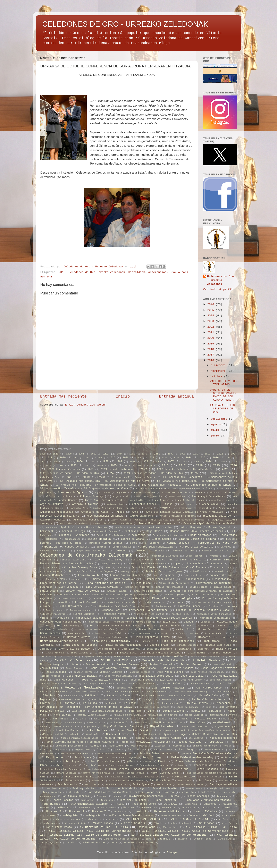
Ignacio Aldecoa (187, 645)
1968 (184, 462)
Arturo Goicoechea (142, 516)
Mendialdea (198, 723)
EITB (62, 579)
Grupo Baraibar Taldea (109, 633)
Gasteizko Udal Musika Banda (61, 622)
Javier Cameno (128, 664)
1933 (176, 458)
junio (216, 436)
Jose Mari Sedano (192, 680)
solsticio (188, 792)
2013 (127, 466)
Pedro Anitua (107, 758)
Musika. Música (144, 738)
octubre (217, 377)
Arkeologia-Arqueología (57, 512)
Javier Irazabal (161, 665)
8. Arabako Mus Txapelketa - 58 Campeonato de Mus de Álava (174, 489)
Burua (134, 543)
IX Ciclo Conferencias (73, 661)
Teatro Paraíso (63, 800)
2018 (212, 349)
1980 (61, 466)
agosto (216, 424)
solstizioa (208, 792)
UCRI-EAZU (171, 804)
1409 (43, 454)
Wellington (207, 823)
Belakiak (120, 535)
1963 (132, 462)
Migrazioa (90, 727)
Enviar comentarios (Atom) (86, 405)
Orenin (44, 750)
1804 (81, 454)
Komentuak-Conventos (72, 700)
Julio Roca (48, 696)
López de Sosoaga (188, 707)
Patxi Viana (83, 758)
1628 (69, 454)
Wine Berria (229, 823)
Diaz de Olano (223, 568)
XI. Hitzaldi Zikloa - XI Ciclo (211, 827)
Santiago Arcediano (223, 785)
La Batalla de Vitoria (209, 700)
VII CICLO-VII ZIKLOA (143, 819)
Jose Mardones (64, 680)
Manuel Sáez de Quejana (163, 715)
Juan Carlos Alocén (209, 688)
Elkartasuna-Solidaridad (213, 583)
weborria (187, 823)
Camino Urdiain (178, 543)
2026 (212, 304)
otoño (117, 750)
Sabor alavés (75, 781)
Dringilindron (199, 571)
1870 (144, 454)
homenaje (148, 641)
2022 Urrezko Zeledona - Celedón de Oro (186, 469)
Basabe (119, 527)
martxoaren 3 (119, 723)
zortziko (71, 843)
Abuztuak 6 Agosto (72, 493)
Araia (148, 508)
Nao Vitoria (196, 738)
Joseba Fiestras (200, 684)
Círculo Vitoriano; (109, 560)
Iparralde (71, 657)
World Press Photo (59, 827)
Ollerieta (179, 746)
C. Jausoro (152, 543)
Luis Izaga (78, 711)
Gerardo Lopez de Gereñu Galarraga (114, 626)
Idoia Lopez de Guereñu (80, 645)
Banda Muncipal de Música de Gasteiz (210, 524)
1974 (209, 462)
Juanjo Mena (224, 692)
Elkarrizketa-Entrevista (174, 583)
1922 (76, 458)
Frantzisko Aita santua (149, 614)
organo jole (82, 750)
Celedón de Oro (183, 551)
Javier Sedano (191, 664)
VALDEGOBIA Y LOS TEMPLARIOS (223, 383)
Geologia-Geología (69, 626)
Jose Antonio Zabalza (82, 676)
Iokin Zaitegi (49, 657)
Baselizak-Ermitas (160, 527)
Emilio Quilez (223, 587)
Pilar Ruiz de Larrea (103, 761)
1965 (145, 462)
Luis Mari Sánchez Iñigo (107, 711)
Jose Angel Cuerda (170, 672)
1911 (195, 454)
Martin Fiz (96, 723)
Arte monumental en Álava (105, 516)
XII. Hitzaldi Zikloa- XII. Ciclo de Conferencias (90, 831)
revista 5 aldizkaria (125, 777)
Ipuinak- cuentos (96, 657)
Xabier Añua (147, 827)
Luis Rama (135, 711)
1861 (132, 454)
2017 (212, 355)
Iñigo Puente (222, 653)
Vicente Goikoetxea (68, 819)
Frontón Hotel (181, 614)
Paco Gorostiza (215, 750)
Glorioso (127, 629)
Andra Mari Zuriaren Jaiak (104, 500)
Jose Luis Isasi (192, 676)
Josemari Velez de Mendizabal (75, 688)
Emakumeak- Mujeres (137, 587)
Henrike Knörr (214, 633)
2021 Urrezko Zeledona (117, 469)
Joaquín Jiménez (140, 672)
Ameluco (141, 496)
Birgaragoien (73, 539)
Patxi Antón (55, 757)
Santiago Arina (56, 788)
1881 (157, 454)
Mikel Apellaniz (67, 731)
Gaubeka (205, 622)
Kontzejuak (128, 700)
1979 (48, 466)
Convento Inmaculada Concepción (146, 564)
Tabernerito (224, 796)
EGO (155, 575)
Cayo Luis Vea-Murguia (92, 551)
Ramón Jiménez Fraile (130, 773)
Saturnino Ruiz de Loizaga (125, 788)
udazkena (210, 804)
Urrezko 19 (77, 812)
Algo (116, 496)
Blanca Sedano (161, 539)
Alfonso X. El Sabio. (223, 493)
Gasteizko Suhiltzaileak (216, 618)
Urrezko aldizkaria (169, 812)
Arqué (120, 512)
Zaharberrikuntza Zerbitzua (121, 839)
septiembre (220, 419)
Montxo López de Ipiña (154, 734)
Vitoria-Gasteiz (133, 823)
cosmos (233, 564)
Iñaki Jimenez (55, 653)
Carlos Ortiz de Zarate (197, 547)
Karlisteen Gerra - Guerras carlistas (167, 696)
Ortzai (101, 750)
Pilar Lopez (71, 761)
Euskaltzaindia (154, 602)
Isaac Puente (147, 657)
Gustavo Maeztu (188, 633)
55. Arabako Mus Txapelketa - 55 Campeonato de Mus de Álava (105, 481)
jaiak (75, 665)
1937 (229, 458)
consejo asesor (110, 564)
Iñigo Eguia (196, 653)
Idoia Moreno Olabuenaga (124, 645)
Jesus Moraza (147, 668)
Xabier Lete (171, 827)
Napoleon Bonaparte (223, 738)
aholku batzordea (144, 493)
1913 (207, 454)
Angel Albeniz (139, 500)
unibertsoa (64, 808)
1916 (220, 454)
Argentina (225, 508)
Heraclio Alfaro (79, 637)
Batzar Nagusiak (220, 527)
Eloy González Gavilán (102, 587)
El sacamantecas (193, 579)
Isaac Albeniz (123, 657)
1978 (234, 462)
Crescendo (51, 568)
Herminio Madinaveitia (113, 637)
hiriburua (184, 637)
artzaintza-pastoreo (217, 516)
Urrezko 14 (188, 808)
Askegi (139, 520)
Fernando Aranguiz (82, 610)
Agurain (122, 493)
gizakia (63, 629)
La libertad (67, 703)
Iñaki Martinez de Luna (164, 653)
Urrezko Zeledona (205, 812)
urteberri (231, 812)
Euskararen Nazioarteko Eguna (212, 602)
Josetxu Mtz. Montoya (131, 688)
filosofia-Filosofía (53, 614)
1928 (126, 458)
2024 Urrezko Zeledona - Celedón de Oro (153, 473)
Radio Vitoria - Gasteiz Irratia (133, 769)
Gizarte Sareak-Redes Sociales (94, 629)
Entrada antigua (176, 397)
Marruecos (52, 723)
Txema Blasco (50, 804)
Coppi (177, 564)
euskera (45, 606)
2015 (152, 466)
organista (61, 750)
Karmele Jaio (209, 696)
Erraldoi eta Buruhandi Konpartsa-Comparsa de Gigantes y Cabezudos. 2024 (109, 595)
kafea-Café (71, 696)
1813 (94, 454)
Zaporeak (164, 839)
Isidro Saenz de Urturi (206, 657)
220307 (101, 477)
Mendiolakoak (222, 723)
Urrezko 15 (208, 808)
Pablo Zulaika (163, 750)
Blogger (173, 853)
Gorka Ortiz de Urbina (214, 629)
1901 (183, 454)
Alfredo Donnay (91, 496)
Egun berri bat (193, 575)
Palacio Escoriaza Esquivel (115, 754)
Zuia (115, 843)
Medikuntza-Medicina (168, 723)
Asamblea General (52, 520)
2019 (212, 344)
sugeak (117, 796)
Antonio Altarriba (85, 504)
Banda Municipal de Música (63, 527)
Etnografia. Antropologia (172, 598)
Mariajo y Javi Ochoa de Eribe (113, 719)
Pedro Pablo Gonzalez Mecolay (192, 758)
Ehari (49, 579)
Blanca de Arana (132, 539)
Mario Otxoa (181, 719)
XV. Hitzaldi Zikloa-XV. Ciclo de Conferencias (169, 835)
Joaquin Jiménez (111, 672)
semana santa (194, 788)
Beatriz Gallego (74, 531)
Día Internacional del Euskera (185, 568)
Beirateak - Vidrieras (73, 535)
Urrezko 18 (54, 812)
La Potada (111, 703)
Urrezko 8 (120, 812)
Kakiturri (92, 696)
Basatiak (135, 527)
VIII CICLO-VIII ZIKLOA (190, 819)
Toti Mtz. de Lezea (133, 800)
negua (125, 742)
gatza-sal (169, 622)
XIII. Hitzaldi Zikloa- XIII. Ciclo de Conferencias (185, 831)
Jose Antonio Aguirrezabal (208, 672)
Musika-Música (116, 738)
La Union (131, 703)
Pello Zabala (229, 758)
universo (85, 808)
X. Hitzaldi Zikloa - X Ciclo (104, 827)
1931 (151, 458)
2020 (212, 338)
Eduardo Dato (223, 571)
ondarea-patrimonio (205, 746)
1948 (67, 462)
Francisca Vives (114, 614)
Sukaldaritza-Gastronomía (146, 796)
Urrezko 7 (99, 812)
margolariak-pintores (224, 715)
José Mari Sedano (220, 680)
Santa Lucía (164, 785)
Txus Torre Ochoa (144, 804)
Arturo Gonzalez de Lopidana (178, 516)
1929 (139, 458)
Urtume (50, 816)
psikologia (95, 769)
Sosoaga (101, 796)
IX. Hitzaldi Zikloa (116, 661)
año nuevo (188, 504)
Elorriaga (46, 587)
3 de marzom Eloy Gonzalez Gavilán (134, 477)
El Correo (95, 579)
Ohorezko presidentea (69, 746)
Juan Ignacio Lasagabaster (122, 692)
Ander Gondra (68, 500)
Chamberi (216, 556)
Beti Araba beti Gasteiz (168, 535)
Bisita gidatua (99, 539)
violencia (225, 819)
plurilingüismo (92, 765)
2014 (140, 466)
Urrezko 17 (229, 808)
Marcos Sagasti (194, 715)
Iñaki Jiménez (80, 653)
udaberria (191, 804)
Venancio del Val (202, 816)
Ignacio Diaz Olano (218, 645)
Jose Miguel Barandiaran (98, 684)
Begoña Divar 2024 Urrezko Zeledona (197, 531)
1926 (112, 458)
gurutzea (166, 633)
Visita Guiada (103, 823)
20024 (100, 466)
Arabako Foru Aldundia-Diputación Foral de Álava (104, 508)
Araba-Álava (210, 504)
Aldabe (199, 493)
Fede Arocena (54, 610)
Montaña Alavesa (118, 734)
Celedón (121, 551)
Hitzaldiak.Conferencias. (148, 272)
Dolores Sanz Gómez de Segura (91, 571)
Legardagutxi (170, 703)
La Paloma (90, 703)
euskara (178, 602)
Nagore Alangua (171, 738)
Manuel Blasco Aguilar (93, 715)
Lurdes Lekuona (173, 711)
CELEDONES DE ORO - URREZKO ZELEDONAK (125, 24)
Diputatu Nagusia (51, 571)
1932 (164, 458)
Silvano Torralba (51, 792)
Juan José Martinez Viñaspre (192, 692)
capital (101, 547)
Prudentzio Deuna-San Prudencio (61, 769)
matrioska (141, 723)
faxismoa (232, 606)
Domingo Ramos (130, 571)
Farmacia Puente (189, 606)
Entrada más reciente (63, 397)
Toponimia (107, 800)
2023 (212, 321)
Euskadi (63, 602)
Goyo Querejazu (78, 633)
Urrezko (129, 808)
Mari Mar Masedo (57, 719)
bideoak (52, 539)
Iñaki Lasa (128, 653)
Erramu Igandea (175, 595)
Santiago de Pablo (85, 788)
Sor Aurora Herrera (75, 796)
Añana (169, 504)
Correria (217, 564)
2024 (212, 316)
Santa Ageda (141, 785)
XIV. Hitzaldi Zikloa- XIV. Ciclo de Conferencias (80, 835)
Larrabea (150, 703)
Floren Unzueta (84, 614)
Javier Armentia (97, 665)
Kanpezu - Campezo (120, 696)
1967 (171, 462)
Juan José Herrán (157, 692)
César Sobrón (194, 556)
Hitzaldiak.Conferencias (59, 641)
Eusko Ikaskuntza (71, 606)
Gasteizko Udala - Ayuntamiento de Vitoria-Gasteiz (122, 622)
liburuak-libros (197, 703)
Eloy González (69, 587)
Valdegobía (70, 816)
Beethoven (131, 531)
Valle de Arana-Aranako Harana (131, 816)
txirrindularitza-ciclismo (89, 804)
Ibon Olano (212, 641)
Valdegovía (93, 816)
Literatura (223, 703)
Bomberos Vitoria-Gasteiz (106, 543)
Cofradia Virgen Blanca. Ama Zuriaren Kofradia (166, 560)
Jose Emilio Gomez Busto (156, 676)
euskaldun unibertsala (121, 602)
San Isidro (185, 781)
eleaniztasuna (221, 579)
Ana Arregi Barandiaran (209, 496)
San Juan (205, 781)
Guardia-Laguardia (142, 633)
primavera (181, 765)
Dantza (121, 568)
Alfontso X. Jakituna (59, 496)
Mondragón (92, 734)
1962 (119, 462)
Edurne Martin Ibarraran (128, 575)
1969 (196, 462)
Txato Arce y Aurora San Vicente (207, 800)
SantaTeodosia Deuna (191, 785)
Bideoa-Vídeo (228, 535)
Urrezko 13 (168, 808)
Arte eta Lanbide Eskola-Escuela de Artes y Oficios (184, 512)
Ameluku (157, 496)
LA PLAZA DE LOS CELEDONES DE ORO (223, 408)
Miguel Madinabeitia (195, 727)
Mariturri (230, 719)
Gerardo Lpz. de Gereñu (163, 626)
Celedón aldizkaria (150, 551)
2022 (212, 327)
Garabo (115, 618)
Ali (127, 496)
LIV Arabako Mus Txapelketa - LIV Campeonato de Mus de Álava (86, 707)
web (173, 823)
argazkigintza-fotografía (195, 508)
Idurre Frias (159, 645)
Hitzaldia (225, 637)
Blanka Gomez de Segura (197, 539)
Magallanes (215, 711)
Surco (175, 796)
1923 (88, 458)
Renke (56, 777)
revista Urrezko (184, 777)
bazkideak (47, 531)
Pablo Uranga (137, 750)
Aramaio (165, 508)
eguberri (170, 575)
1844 (120, 454)
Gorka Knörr (184, 629)
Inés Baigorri (131, 649)
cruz (107, 568)
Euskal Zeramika (87, 602)
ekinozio (77, 579)
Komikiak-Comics (102, 700)
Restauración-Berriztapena (85, 777)
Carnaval (226, 547)
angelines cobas (221, 500)
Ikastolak (46, 649)
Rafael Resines (207, 769)
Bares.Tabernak (97, 527)
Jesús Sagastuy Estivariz (219, 668)
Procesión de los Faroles (212, 765)
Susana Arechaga (198, 796)
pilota (131, 761)
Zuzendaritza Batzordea (138, 843)
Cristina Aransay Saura (81, 568)
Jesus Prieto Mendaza (178, 668)
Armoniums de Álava (95, 512)
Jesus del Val (222, 665)
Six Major (75, 792)
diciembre (219, 365)
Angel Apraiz (163, 500)
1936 (216, 458)
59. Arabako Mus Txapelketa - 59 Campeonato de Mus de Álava (84, 489)
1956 (80, 462)
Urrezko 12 (148, 808)
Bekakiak (102, 535)
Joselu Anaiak (227, 684)
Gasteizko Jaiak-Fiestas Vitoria (169, 618)
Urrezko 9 (140, 812)
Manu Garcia (62, 715)
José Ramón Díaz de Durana (138, 684)
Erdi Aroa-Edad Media (148, 591)
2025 (212, 310)
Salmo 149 (98, 781)
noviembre (219, 371)
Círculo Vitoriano (73, 560)
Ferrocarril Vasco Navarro (148, 610)
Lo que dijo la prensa (155, 707)
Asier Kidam (119, 520)
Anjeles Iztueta (52, 504)
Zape (148, 839)
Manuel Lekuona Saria (127, 715)
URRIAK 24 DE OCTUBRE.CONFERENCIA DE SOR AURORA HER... (223, 395)
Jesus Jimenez (74, 668)
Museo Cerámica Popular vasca (80, 738)
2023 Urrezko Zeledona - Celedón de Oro (69, 473)
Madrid (196, 711)
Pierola (51, 761)
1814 (106, 454)
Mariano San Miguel (153, 719)
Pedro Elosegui (153, 758)
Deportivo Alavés (144, 568)
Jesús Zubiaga (56, 672)
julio (216, 430)
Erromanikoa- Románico (73, 599)
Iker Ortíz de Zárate (74, 649)
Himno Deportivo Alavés (153, 637)
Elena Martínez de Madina (105, 583)
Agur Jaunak (103, 493)
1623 (55, 454)
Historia (204, 637)
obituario (217, 742)
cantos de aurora (77, 547)
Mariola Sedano (205, 719)
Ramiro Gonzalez (66, 773)
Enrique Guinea (117, 591)
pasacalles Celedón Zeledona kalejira (210, 754)
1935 (202, 458)
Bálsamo (84, 524)
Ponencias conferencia (154, 765)
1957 (93, 462)
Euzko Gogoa (163, 606)
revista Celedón (155, 777)
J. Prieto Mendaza (206, 661)
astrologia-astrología (190, 520)
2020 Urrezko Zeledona (64, 469)
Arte (135, 512)
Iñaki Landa (104, 653)
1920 (63, 458)
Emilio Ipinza (199, 587)
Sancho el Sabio (116, 785)
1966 (158, 462)
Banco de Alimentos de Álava (114, 524)
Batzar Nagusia (190, 527)
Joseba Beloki (172, 684)
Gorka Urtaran (50, 633)
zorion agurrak (49, 843)
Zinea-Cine (225, 839)
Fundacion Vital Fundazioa (214, 614)
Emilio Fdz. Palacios (170, 587)
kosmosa (166, 700)
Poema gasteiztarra (121, 765)
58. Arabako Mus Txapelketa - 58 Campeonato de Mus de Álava (186, 485)
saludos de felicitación (127, 781)
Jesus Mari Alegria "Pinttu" (110, 668)
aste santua (159, 520)
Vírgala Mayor (49, 823)
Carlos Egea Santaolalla (156, 547)
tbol (43, 800)
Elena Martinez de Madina (58, 583)
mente (43, 727)
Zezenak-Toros (202, 839)
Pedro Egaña (129, 758)
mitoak (74, 734)
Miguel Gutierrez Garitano (123, 727)
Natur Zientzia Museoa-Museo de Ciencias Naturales (80, 742)
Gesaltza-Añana (198, 626)
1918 (49, 458)
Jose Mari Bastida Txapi (101, 680)
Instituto (185, 649)
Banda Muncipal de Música (157, 524)
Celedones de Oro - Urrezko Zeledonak (220, 280)
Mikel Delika (97, 730)
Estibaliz (116, 599)
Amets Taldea (177, 496)
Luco (209, 707)
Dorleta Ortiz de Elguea (164, 571)
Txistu (120, 804)
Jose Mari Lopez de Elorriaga (152, 680)
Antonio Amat (116, 504)
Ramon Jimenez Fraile (97, 773)
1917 (234, 454)
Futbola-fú (62, 618)
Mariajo (81, 719)
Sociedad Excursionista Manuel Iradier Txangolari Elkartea (131, 792)
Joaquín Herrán (83, 672)
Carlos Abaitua (122, 547)
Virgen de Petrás (75, 823)
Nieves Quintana (190, 742)
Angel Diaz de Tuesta (191, 500)
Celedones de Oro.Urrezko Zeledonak (97, 272)
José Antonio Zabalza (118, 676)
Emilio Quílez (49, 591)
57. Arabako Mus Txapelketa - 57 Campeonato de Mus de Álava (95, 485)
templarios (87, 800)
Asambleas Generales (88, 520)
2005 (114, 466)
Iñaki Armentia (226, 649)
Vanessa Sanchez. (172, 816)
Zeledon (182, 839)
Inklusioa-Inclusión (159, 649)
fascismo (214, 606)
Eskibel (99, 599)
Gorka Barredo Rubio (154, 629)
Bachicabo (66, 524)
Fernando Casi (111, 610)
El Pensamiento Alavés (158, 579)
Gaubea (188, 622)
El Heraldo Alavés (123, 579)
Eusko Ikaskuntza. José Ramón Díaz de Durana (120, 606)
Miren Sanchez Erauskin (135, 731)
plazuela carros (66, 765)
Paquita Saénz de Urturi (157, 754)
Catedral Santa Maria (54, 551)
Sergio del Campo (220, 788)
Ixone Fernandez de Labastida (163, 661)
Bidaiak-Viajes (201, 535)
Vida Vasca (94, 819)
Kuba (182, 700)
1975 (222, 462)
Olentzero (116, 746)
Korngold (149, 700)
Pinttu (163, 761)
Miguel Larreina (162, 727)
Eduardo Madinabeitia (55, 575)
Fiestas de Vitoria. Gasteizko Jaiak (203, 610)
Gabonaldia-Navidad (89, 618)
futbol (44, 618)
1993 (73, 466)
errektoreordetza (203, 595)
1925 (100, 458)
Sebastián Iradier (165, 788)
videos (113, 819)
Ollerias (160, 746)
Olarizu (96, 746)
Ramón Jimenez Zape (164, 773)
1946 (55, 462)
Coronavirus (195, 564)
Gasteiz (132, 618)
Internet (203, 649)
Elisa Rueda (142, 583)
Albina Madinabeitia (175, 493)
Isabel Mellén (173, 657)
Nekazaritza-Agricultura (153, 742)
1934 (189, 458)
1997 (87, 466)
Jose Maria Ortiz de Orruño (58, 684)
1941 (43, 462)
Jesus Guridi (49, 668)
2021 (212, 332)
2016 (62, 272)
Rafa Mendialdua (177, 769)
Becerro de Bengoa (105, 531)
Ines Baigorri (106, 649)
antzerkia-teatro (144, 504)
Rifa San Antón (212, 777)
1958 (105, 462)
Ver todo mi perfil (218, 289)
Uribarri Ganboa (107, 808)
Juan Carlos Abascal (168, 688)
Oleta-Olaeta (139, 746)
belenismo (138, 535)
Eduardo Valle (89, 575)
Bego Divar (154, 531)
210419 (87, 477)
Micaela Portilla (65, 727)
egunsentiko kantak (223, 575)
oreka (228, 746)
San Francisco (160, 781)
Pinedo (147, 761)
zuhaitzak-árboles (94, 843)
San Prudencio (67, 785)
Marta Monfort (74, 723)
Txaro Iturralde (166, 800)
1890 (170, 454)
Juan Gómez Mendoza (87, 692)
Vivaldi (159, 823)
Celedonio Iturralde (165, 556)
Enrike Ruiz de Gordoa (82, 591)
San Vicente (92, 785)
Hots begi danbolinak (178, 641)
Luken (152, 711)
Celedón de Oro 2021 (216, 551)
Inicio (123, 397)
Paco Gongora (188, 750)
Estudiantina (137, 599)
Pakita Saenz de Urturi (75, 754)
